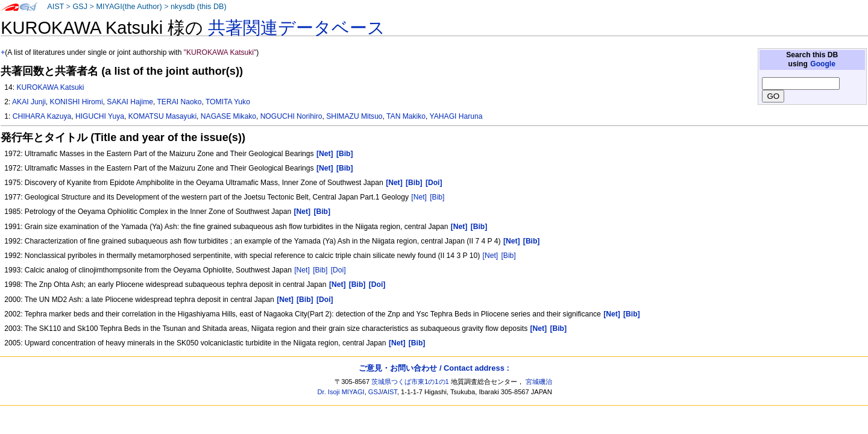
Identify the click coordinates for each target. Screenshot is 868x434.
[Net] (419, 197)
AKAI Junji (29, 102)
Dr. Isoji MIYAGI (341, 392)
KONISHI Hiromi (77, 102)
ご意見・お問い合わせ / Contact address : (434, 368)
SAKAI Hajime (130, 102)
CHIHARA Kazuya (42, 116)
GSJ (80, 7)
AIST (55, 7)
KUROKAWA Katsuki (50, 87)
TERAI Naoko (179, 102)
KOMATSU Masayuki (162, 116)
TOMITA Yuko (228, 102)
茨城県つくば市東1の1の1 (410, 382)
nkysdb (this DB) (199, 7)
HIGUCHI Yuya (100, 116)
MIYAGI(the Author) (129, 7)
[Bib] (437, 197)
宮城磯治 (539, 382)
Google (823, 64)
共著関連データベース (297, 28)
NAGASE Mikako (228, 116)
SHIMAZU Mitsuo (354, 116)
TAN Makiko (406, 116)
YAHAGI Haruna (456, 116)
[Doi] (338, 270)
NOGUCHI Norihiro (291, 116)
